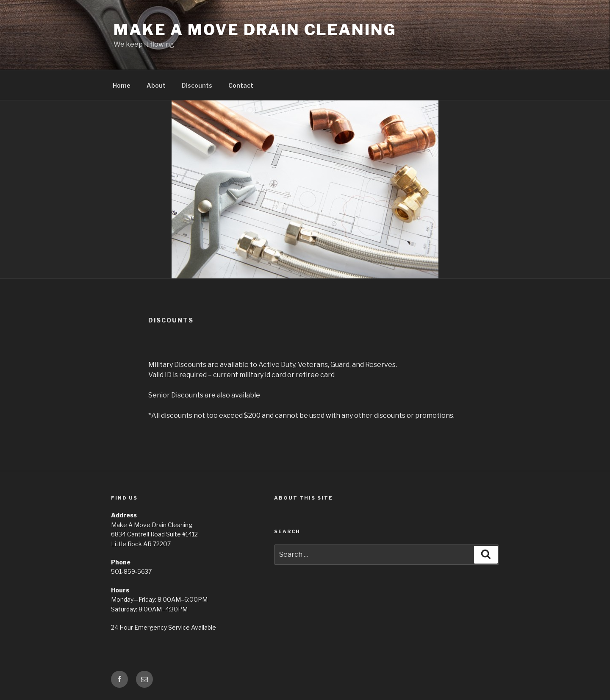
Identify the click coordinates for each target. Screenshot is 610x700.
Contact (241, 85)
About (156, 85)
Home (122, 85)
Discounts (197, 85)
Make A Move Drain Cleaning (255, 30)
